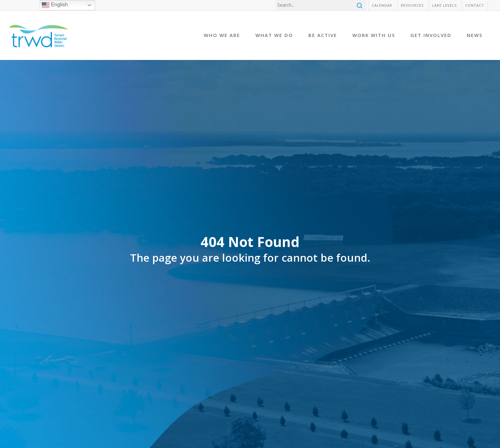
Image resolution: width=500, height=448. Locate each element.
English (55, 5)
